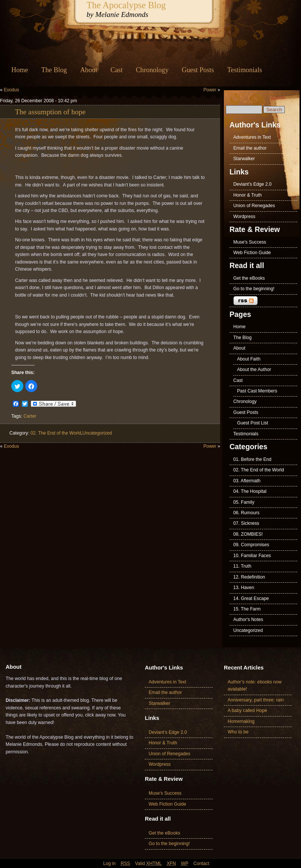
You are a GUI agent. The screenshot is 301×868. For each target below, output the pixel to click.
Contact (201, 863)
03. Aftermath (247, 481)
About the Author (254, 370)
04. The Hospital (250, 491)
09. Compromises (251, 545)
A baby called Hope (247, 710)
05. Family (244, 502)
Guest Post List (252, 423)
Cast (117, 70)
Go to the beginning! (254, 289)
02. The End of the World (56, 433)
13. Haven (244, 588)
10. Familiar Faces (252, 556)
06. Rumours (246, 513)
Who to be (238, 732)
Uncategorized (97, 433)
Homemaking (241, 721)
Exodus (11, 90)
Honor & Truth (248, 195)
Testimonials (245, 70)
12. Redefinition (249, 577)
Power (210, 90)
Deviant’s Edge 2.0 (252, 184)
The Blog (54, 70)
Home (20, 70)
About (89, 70)
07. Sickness (246, 523)
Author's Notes (248, 620)
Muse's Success (250, 242)
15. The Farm (247, 609)
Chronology (152, 70)
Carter (30, 416)
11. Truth (242, 566)
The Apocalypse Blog (126, 5)
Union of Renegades (254, 206)
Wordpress (244, 217)
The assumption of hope (50, 112)
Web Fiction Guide (252, 253)
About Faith (249, 359)
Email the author (250, 148)
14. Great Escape (251, 598)
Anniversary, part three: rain (256, 700)
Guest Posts (198, 70)
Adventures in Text (252, 137)
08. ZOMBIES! (248, 534)
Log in (109, 863)
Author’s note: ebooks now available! (255, 685)
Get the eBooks (249, 278)
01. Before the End (252, 459)
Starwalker (244, 159)
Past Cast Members (257, 391)
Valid (148, 863)
